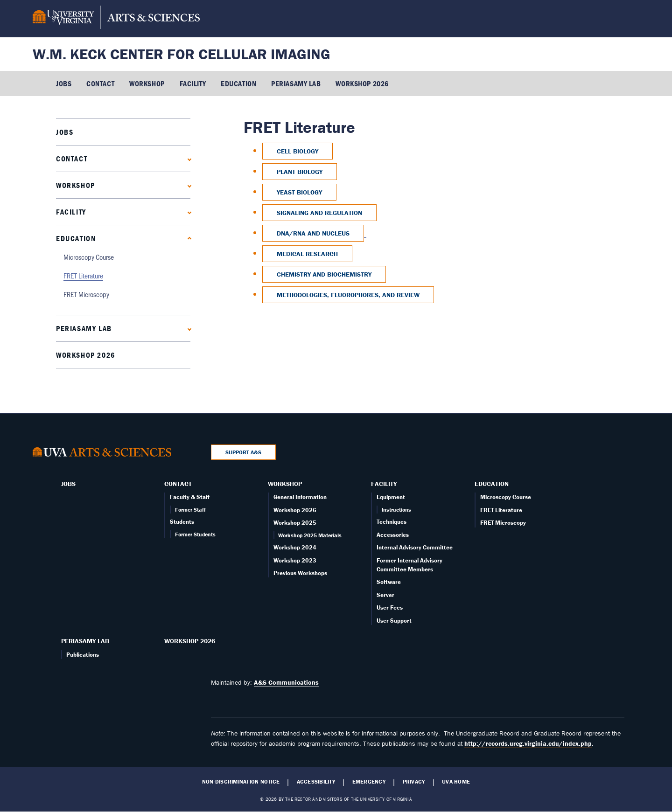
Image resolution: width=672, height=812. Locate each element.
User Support (394, 621)
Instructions (396, 510)
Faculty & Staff (190, 497)
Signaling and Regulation (319, 213)
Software (389, 582)
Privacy (414, 782)
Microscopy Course (89, 257)
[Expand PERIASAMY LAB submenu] (187, 328)
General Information (300, 497)
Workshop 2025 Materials (310, 535)
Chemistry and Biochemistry (324, 274)
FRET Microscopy (86, 294)
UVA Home (456, 782)
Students (182, 522)
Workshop (147, 83)
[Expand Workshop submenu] (187, 185)
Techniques (392, 522)
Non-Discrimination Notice (241, 782)
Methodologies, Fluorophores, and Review (348, 295)
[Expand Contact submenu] (187, 158)
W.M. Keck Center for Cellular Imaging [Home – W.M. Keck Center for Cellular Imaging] (182, 54)
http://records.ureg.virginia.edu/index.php (528, 743)
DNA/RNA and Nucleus (313, 233)
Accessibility (316, 782)
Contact (100, 83)
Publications (83, 655)
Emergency (369, 782)
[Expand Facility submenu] (187, 212)
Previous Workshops (300, 573)
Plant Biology (300, 172)
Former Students (195, 534)
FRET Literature (83, 275)
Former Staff (190, 510)
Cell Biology (297, 151)
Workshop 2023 (295, 560)
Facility (193, 83)
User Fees (390, 607)
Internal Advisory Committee (415, 547)
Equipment (391, 497)
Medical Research (307, 254)
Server (385, 595)
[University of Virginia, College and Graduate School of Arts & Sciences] (116, 19)
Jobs (64, 83)
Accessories (393, 535)
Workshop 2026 (362, 83)
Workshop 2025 (295, 523)
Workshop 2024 (295, 547)
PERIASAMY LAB (296, 83)
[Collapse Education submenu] (187, 238)
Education (238, 83)
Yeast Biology (299, 192)
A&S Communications (286, 682)
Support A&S (243, 452)
